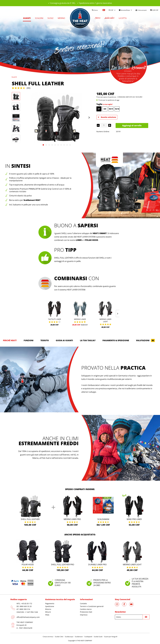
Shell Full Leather (30, 519)
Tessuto (45, 340)
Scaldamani (103, 519)
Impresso (84, 615)
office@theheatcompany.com (28, 617)
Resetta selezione (107, 117)
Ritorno (48, 609)
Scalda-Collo (59, 637)
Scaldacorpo (69, 637)
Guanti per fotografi (111, 637)
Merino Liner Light (105, 320)
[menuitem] (141, 10)
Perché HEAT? (10, 340)
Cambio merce (86, 609)
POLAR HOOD (92, 240)
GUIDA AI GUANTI (64, 340)
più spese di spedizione (109, 97)
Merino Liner (80, 319)
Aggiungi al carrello (132, 126)
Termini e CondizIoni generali (92, 606)
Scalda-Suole (98, 637)
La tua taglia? (108, 104)
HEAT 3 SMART (100, 233)
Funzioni (29, 340)
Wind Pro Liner (134, 519)
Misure (48, 612)
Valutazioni (145, 340)
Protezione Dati (86, 612)
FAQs (47, 615)
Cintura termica (48, 637)
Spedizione (50, 606)
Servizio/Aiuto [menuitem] (125, 10)
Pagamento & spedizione (116, 340)
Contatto (83, 603)
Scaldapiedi (88, 637)
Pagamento (50, 603)
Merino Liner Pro (72, 519)
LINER (79, 240)
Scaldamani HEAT (32, 200)
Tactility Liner (55, 319)
